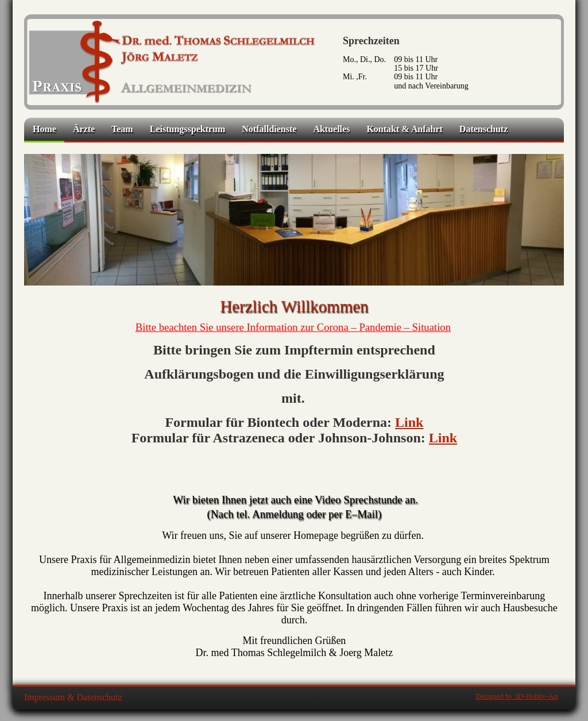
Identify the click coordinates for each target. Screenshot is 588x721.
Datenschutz (483, 129)
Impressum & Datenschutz (73, 697)
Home (45, 129)
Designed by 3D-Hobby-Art (517, 696)
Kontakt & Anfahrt (404, 129)
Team (122, 129)
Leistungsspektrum (188, 129)
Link (409, 422)
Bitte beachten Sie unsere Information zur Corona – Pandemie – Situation (293, 327)
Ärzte (84, 129)
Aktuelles (331, 129)
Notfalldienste (269, 129)
